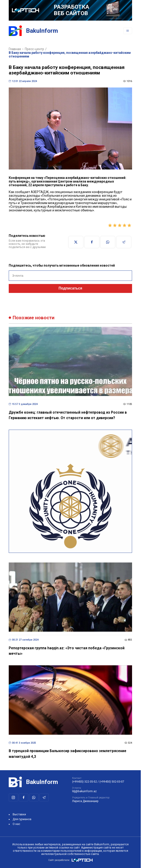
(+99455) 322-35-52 (85, 782)
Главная (15, 49)
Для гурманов (22, 819)
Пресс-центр (34, 49)
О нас (16, 824)
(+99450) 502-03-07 (112, 782)
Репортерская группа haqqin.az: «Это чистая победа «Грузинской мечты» (67, 651)
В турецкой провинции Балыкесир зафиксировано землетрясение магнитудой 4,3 (68, 754)
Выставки (19, 814)
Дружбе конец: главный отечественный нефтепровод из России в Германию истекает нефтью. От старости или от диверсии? (68, 415)
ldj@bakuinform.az (84, 791)
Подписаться (70, 288)
